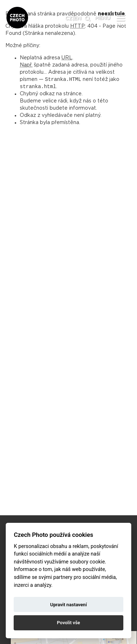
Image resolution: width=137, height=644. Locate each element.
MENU (103, 18)
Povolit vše (68, 623)
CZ (69, 18)
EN (78, 18)
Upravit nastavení (69, 605)
